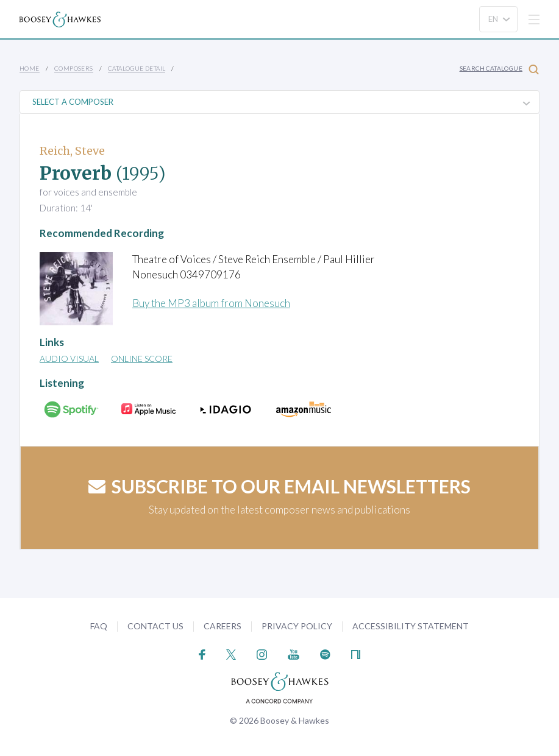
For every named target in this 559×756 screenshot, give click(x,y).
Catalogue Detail (137, 68)
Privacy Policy (297, 626)
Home (30, 68)
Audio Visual (69, 359)
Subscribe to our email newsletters (279, 486)
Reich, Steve (72, 151)
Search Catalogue (499, 69)
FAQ (99, 626)
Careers (223, 626)
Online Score (142, 359)
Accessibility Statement (411, 626)
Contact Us (155, 626)
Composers (74, 68)
